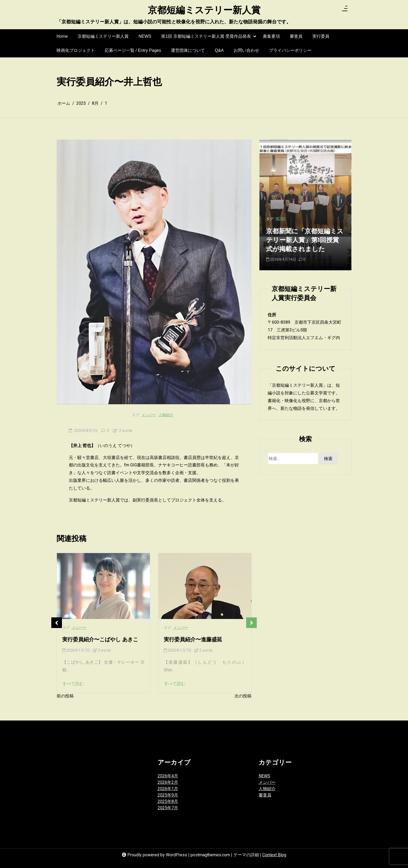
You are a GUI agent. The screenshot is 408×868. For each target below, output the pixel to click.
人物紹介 (166, 415)
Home (62, 36)
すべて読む (73, 684)
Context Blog (274, 855)
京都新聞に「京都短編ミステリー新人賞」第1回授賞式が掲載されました (305, 241)
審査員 (296, 36)
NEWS (145, 36)
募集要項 (271, 36)
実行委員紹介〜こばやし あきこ (100, 640)
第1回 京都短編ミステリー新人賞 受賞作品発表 (206, 39)
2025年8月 (168, 801)
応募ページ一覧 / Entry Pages (133, 50)
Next (251, 623)
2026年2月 (168, 782)
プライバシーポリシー (290, 50)
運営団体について (188, 50)
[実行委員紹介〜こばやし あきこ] (103, 586)
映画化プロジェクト (76, 50)
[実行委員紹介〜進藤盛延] (205, 586)
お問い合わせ (246, 50)
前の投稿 (65, 696)
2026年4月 (168, 776)
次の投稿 (243, 696)
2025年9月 (168, 795)
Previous (57, 623)
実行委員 (321, 36)
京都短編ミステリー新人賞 (204, 11)
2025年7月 (168, 808)
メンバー (149, 415)
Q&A (219, 50)
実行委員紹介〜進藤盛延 (193, 640)
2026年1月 (168, 789)
